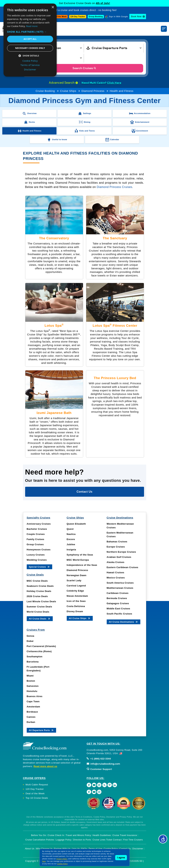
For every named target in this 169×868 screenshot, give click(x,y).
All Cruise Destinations (124, 622)
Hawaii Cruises (116, 572)
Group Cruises (35, 544)
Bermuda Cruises (117, 598)
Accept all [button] (30, 39)
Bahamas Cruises (117, 542)
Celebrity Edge (75, 591)
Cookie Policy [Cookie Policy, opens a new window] (30, 61)
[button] (30, 32)
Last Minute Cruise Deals (41, 601)
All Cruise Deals (40, 618)
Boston (31, 681)
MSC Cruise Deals (37, 581)
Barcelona (33, 662)
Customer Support (99, 769)
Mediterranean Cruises (120, 588)
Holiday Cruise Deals (39, 591)
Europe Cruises (116, 547)
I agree (121, 858)
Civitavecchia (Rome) (39, 651)
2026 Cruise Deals (37, 596)
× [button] (53, 7)
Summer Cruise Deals (39, 607)
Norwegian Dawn (77, 575)
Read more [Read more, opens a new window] (32, 26)
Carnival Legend (76, 586)
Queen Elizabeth (76, 524)
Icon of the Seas (76, 601)
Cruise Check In (56, 835)
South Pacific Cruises (119, 614)
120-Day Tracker (78, 17)
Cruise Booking (45, 91)
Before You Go (39, 835)
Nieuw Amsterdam (77, 596)
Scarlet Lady (74, 580)
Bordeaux (32, 712)
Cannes (31, 717)
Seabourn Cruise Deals (40, 586)
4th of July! (103, 3)
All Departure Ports (41, 730)
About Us (30, 849)
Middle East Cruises (118, 609)
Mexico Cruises (116, 578)
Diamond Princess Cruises (115, 187)
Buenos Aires (35, 696)
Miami (30, 676)
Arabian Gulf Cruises (119, 557)
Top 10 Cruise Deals (37, 798)
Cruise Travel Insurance (125, 835)
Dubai (30, 641)
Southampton (35, 657)
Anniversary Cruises (39, 524)
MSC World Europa (78, 560)
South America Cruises (120, 583)
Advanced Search (63, 83)
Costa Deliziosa (76, 606)
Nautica (71, 534)
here (44, 861)
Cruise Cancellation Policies (40, 840)
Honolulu (32, 691)
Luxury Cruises (36, 555)
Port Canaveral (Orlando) (41, 646)
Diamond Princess (93, 91)
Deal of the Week (59, 17)
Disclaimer (138, 849)
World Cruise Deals (38, 612)
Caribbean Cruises (118, 593)
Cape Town (33, 701)
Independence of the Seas (82, 565)
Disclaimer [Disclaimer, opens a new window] (30, 69)
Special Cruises (40, 567)
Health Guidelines (102, 835)
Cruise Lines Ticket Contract (107, 840)
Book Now (136, 17)
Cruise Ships (68, 91)
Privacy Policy (62, 859)
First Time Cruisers (133, 840)
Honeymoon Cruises (39, 550)
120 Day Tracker (35, 789)
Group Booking (96, 17)
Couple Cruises (36, 534)
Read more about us (45, 766)
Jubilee (71, 544)
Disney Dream (75, 611)
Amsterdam (33, 707)
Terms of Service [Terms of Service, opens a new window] (30, 65)
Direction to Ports (82, 840)
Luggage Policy (64, 840)
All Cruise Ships (80, 618)
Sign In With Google (118, 17)
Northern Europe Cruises (121, 552)
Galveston (33, 686)
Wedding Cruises (37, 560)
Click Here (114, 83)
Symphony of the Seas (80, 555)
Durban (31, 722)
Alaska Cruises (116, 562)
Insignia (71, 550)
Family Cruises (36, 539)
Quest (70, 529)
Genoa (31, 636)
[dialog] (30, 40)
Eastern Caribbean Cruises (123, 567)
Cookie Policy (62, 864)
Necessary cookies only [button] (30, 48)
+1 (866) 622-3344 (99, 759)
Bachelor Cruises (37, 529)
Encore (71, 539)
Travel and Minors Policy (78, 835)
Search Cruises (84, 68)
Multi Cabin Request (37, 785)
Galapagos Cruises (118, 603)
